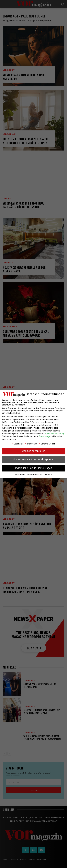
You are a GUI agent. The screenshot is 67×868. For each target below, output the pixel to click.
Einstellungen (45, 436)
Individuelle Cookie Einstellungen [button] (34, 468)
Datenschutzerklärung (54, 434)
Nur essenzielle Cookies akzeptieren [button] (34, 459)
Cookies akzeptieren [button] (34, 451)
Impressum (48, 474)
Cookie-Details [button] (20, 474)
